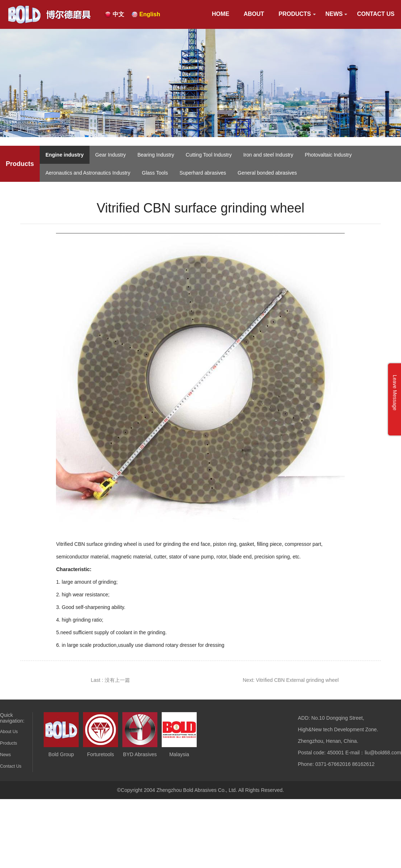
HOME (221, 14)
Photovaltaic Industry (328, 155)
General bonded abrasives (267, 173)
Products (295, 14)
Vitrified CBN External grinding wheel (297, 680)
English (150, 14)
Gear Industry (111, 155)
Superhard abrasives (203, 173)
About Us (9, 732)
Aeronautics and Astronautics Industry (88, 173)
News (334, 14)
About (254, 14)
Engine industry (65, 155)
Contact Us (376, 14)
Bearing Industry (156, 155)
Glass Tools (155, 173)
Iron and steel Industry (268, 155)
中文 (118, 14)
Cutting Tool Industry (209, 155)
